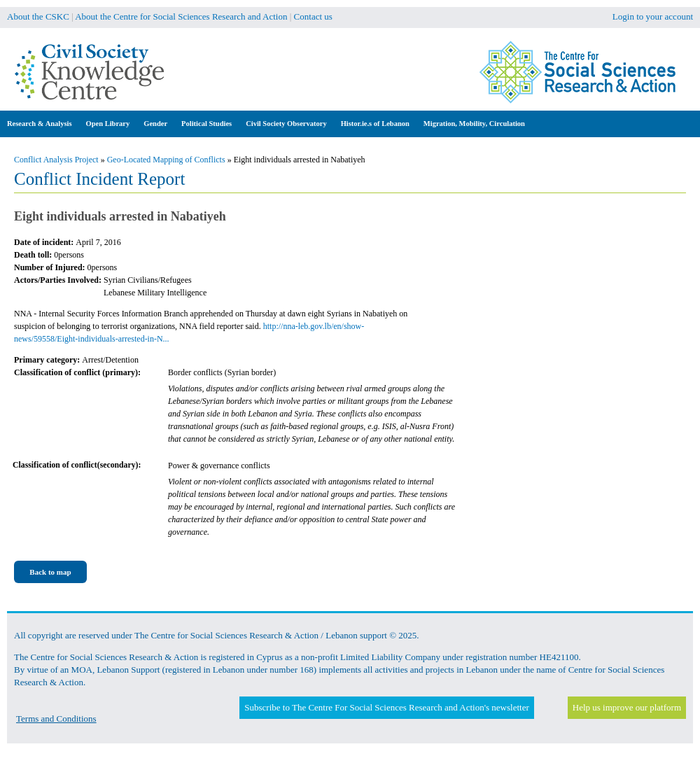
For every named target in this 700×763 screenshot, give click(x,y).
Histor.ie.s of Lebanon (375, 124)
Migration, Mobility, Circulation (474, 124)
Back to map (50, 572)
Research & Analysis (40, 124)
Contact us (313, 16)
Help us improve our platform (627, 707)
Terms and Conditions (56, 719)
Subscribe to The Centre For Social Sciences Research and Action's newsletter (386, 707)
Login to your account (653, 16)
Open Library (108, 124)
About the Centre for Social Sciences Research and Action (181, 16)
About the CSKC (38, 16)
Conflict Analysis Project (56, 160)
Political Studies (206, 124)
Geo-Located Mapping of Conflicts (166, 160)
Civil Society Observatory (286, 124)
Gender (155, 124)
